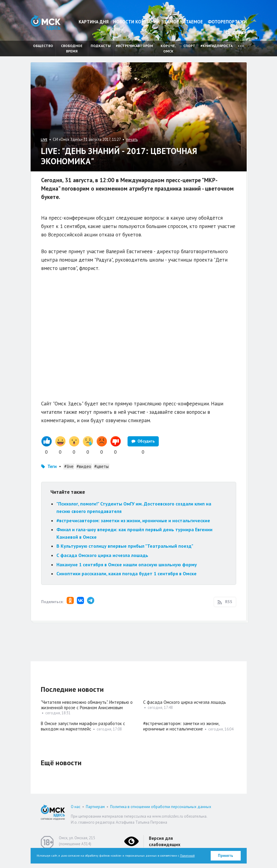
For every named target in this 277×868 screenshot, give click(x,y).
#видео (84, 466)
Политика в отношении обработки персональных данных (161, 807)
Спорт (189, 46)
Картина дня (94, 22)
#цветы (101, 466)
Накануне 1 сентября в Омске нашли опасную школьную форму (127, 564)
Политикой (187, 856)
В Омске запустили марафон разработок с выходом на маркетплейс (83, 726)
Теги (52, 466)
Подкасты (101, 46)
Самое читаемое (184, 22)
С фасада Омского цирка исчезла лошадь (102, 555)
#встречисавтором (134, 46)
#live (69, 466)
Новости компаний (136, 22)
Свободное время (72, 48)
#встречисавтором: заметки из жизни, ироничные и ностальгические (133, 520)
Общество (43, 46)
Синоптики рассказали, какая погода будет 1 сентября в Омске (126, 573)
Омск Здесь (46, 23)
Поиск (236, 33)
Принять (226, 856)
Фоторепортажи (227, 22)
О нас (76, 807)
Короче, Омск (168, 48)
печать (132, 139)
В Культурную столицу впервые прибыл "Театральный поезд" (125, 546)
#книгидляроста (217, 46)
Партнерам (95, 807)
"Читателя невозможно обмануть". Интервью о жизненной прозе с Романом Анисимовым (87, 705)
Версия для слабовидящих (165, 841)
